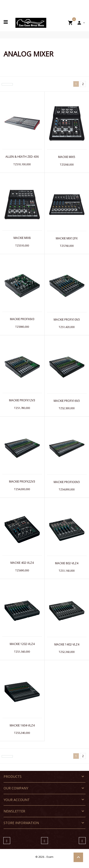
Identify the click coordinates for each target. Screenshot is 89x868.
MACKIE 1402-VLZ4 (67, 644)
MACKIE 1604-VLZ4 (22, 725)
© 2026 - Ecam (44, 857)
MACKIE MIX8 (22, 238)
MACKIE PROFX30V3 (67, 482)
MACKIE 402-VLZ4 (22, 563)
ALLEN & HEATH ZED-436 (22, 157)
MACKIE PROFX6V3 (22, 319)
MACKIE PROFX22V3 (22, 481)
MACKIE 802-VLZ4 (67, 563)
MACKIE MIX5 (67, 157)
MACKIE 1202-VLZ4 (22, 644)
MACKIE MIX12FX (67, 238)
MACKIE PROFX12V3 (22, 400)
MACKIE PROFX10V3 (67, 320)
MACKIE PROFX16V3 (67, 401)
